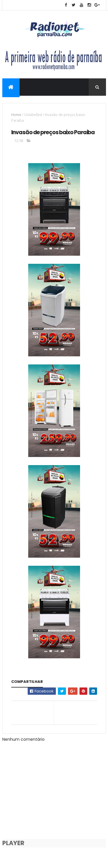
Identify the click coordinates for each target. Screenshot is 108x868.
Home (16, 115)
